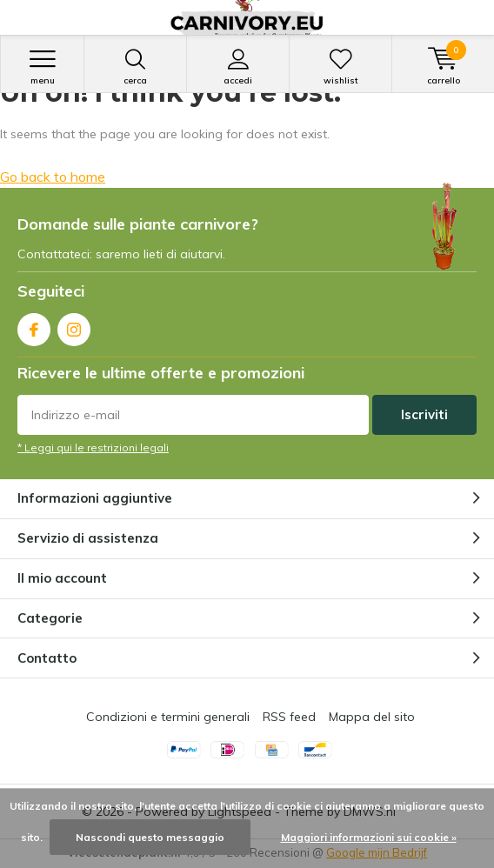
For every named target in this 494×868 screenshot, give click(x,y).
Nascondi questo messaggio (150, 837)
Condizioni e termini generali (168, 717)
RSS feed (289, 717)
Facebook (34, 326)
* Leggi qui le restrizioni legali (93, 447)
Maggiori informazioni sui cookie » (369, 837)
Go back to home (53, 177)
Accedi (238, 67)
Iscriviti (424, 414)
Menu (42, 67)
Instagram (74, 326)
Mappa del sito (372, 717)
